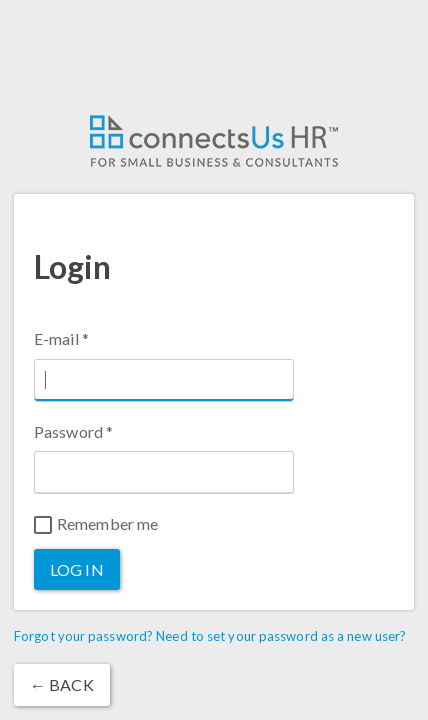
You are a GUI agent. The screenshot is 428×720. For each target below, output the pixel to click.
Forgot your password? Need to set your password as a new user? (210, 636)
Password (73, 431)
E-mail (61, 338)
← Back (62, 684)
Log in (77, 569)
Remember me (96, 524)
